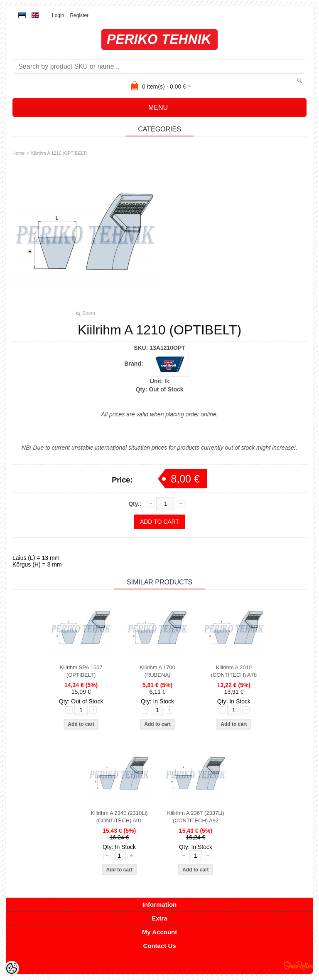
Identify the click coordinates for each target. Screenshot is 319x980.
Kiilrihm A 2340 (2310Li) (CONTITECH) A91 (119, 817)
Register (79, 15)
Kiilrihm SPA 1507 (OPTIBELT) (81, 671)
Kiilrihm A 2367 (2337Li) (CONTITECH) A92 (195, 817)
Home (18, 153)
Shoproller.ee (298, 965)
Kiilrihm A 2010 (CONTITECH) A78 (234, 671)
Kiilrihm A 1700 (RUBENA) (157, 671)
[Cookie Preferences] (12, 968)
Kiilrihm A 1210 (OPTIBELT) (59, 153)
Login (58, 15)
